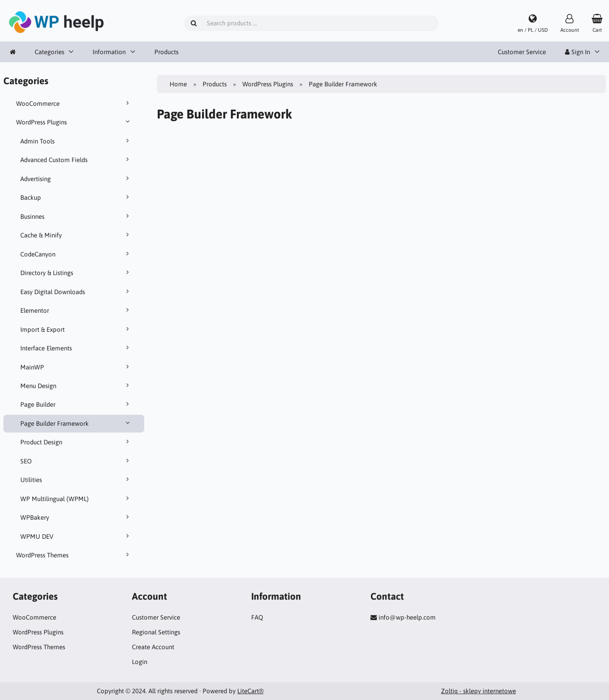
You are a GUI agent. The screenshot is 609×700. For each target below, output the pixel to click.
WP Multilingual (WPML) (76, 499)
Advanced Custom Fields (76, 160)
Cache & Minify (76, 235)
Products (166, 52)
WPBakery (76, 517)
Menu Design (76, 386)
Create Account (153, 647)
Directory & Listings (76, 273)
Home (178, 84)
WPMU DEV (76, 536)
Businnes (76, 216)
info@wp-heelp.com (407, 617)
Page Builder (76, 404)
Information (109, 52)
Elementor (76, 310)
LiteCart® (250, 691)
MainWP (76, 367)
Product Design (76, 442)
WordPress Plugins (74, 122)
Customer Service (522, 52)
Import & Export (76, 329)
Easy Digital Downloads (76, 292)
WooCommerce (74, 103)
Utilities (76, 480)
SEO (76, 461)
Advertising (76, 179)
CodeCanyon (76, 254)
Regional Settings (156, 632)
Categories (49, 52)
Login (140, 662)
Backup (76, 197)
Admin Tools (76, 141)
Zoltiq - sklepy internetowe (479, 691)
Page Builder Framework (76, 423)
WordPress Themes (74, 555)
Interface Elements (76, 348)
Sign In (577, 52)
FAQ (257, 617)
